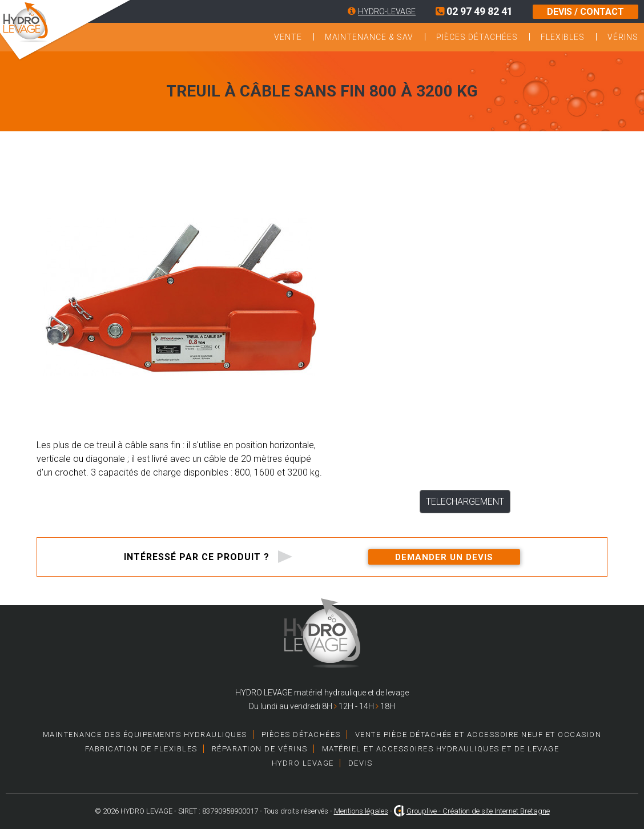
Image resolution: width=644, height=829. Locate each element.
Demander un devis (444, 557)
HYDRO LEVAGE (303, 763)
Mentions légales (361, 811)
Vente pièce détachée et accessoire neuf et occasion (478, 735)
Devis (361, 763)
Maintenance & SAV (369, 37)
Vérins (623, 37)
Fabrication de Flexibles (141, 749)
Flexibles (563, 37)
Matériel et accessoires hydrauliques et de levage (441, 749)
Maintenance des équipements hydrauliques (145, 735)
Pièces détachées (477, 37)
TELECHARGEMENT (465, 502)
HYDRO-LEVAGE (387, 11)
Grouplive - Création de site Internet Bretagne (478, 811)
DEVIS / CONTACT (585, 12)
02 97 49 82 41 (474, 11)
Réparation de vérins (260, 749)
